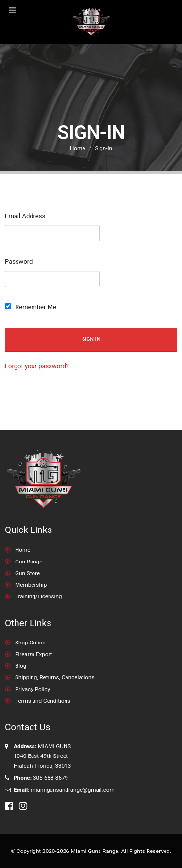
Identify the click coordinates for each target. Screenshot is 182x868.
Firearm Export (34, 654)
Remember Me (31, 307)
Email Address (25, 216)
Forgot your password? (37, 366)
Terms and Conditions (43, 701)
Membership (31, 585)
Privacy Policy (33, 689)
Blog (21, 666)
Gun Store (27, 573)
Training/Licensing (38, 596)
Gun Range (29, 562)
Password (19, 262)
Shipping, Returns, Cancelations (55, 677)
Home (23, 550)
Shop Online (30, 643)
